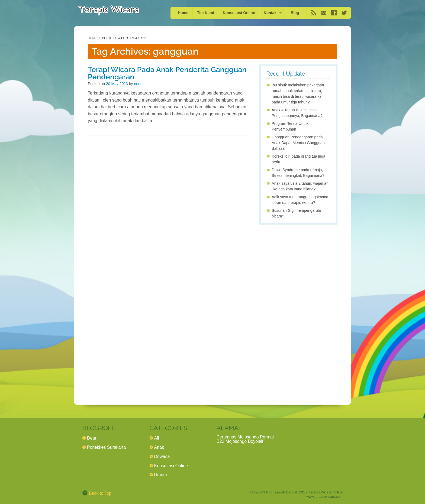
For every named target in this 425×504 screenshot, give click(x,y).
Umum (161, 475)
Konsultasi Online (239, 13)
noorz (139, 84)
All (157, 438)
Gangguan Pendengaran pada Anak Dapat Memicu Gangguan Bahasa (298, 143)
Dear (92, 438)
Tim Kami (206, 13)
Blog (295, 13)
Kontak (270, 13)
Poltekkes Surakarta (106, 447)
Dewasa (162, 456)
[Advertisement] (298, 310)
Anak (159, 447)
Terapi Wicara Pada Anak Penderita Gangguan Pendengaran (167, 73)
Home (183, 13)
